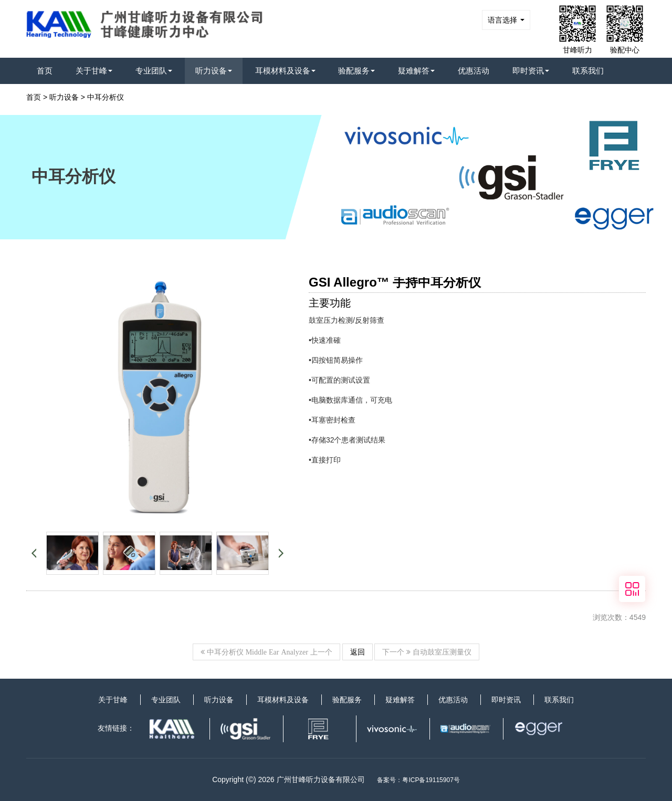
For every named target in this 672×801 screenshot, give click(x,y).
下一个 (427, 652)
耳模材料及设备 (285, 71)
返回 (358, 652)
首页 (45, 71)
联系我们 (588, 71)
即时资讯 (531, 71)
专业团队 (154, 71)
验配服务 (356, 71)
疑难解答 (416, 71)
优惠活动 (474, 71)
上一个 (266, 652)
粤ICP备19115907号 (431, 780)
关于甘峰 (94, 71)
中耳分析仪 (106, 97)
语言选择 (506, 20)
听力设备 (214, 71)
